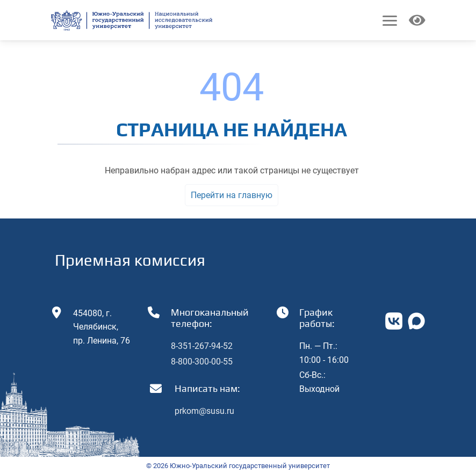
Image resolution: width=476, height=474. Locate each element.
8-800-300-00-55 (202, 362)
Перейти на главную (232, 195)
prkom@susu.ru (204, 411)
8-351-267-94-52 (202, 346)
